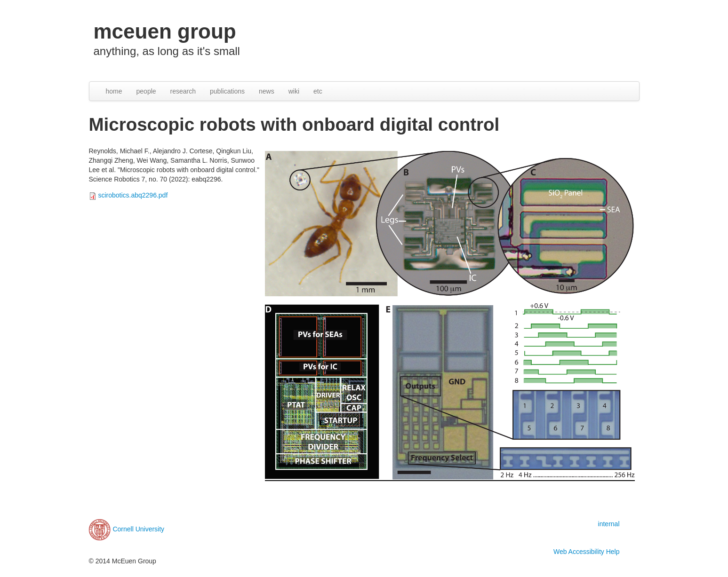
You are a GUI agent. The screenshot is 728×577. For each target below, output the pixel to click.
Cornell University (138, 529)
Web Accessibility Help (587, 552)
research (183, 91)
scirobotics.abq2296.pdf (133, 195)
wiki (294, 91)
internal (609, 524)
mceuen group (165, 31)
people (146, 91)
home (114, 91)
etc (318, 91)
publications (227, 91)
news (267, 91)
